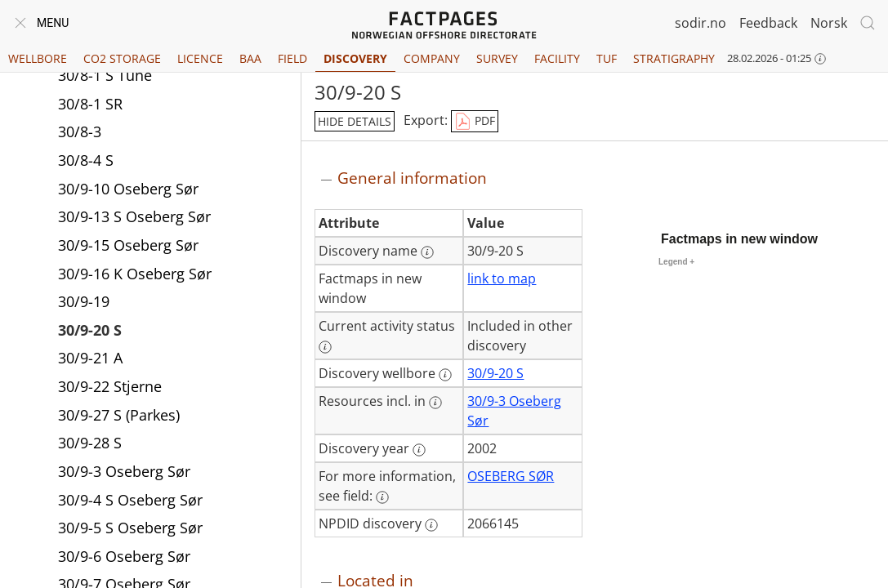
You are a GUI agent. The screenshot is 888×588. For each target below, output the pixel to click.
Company (432, 58)
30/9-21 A (90, 358)
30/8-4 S (86, 160)
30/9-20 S (90, 330)
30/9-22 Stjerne (110, 386)
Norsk (829, 23)
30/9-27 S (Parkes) (119, 415)
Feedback (768, 23)
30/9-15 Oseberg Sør (128, 245)
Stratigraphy (674, 58)
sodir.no (701, 23)
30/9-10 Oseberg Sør (128, 189)
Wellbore (38, 58)
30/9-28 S (90, 443)
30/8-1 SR (90, 104)
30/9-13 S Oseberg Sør (134, 216)
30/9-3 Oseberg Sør (124, 471)
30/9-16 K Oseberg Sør (135, 274)
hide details (355, 121)
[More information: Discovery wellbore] (445, 375)
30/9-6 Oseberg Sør (124, 556)
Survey (497, 58)
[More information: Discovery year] (419, 450)
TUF (607, 58)
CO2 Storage (122, 58)
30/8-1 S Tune (105, 75)
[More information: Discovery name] (427, 252)
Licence (200, 58)
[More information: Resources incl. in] (435, 403)
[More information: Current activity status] (325, 347)
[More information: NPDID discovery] (431, 525)
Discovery (355, 58)
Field (292, 58)
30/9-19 (84, 301)
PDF (475, 122)
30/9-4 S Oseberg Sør (130, 500)
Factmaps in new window (739, 239)
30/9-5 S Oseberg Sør (130, 528)
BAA (250, 58)
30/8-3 (80, 131)
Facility (557, 58)
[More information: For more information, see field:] (382, 497)
